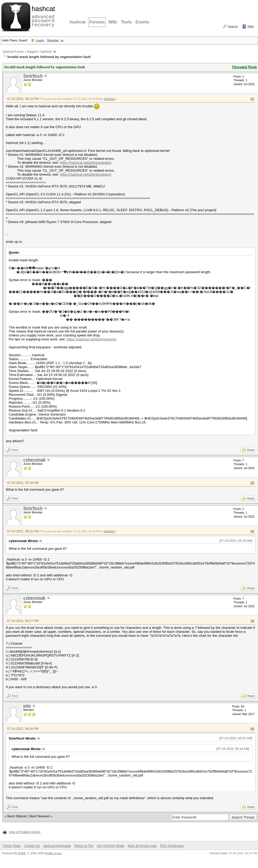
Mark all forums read (142, 846)
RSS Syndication (172, 846)
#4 (252, 621)
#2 (252, 483)
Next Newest (39, 816)
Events (142, 22)
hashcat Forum (13, 52)
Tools (126, 22)
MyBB (22, 853)
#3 (252, 531)
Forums (97, 22)
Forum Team (12, 846)
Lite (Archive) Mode (111, 846)
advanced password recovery (42, 16)
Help (251, 26)
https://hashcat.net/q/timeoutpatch (86, 163)
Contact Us (32, 846)
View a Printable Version (25, 832)
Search (233, 26)
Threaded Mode (244, 67)
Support (32, 52)
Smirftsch (33, 76)
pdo (27, 706)
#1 (252, 99)
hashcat (78, 22)
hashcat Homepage (57, 846)
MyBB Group (53, 853)
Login (40, 40)
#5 (252, 729)
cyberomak (34, 460)
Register (53, 40)
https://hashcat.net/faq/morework (92, 339)
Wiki (113, 22)
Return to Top (84, 846)
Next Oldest (17, 816)
